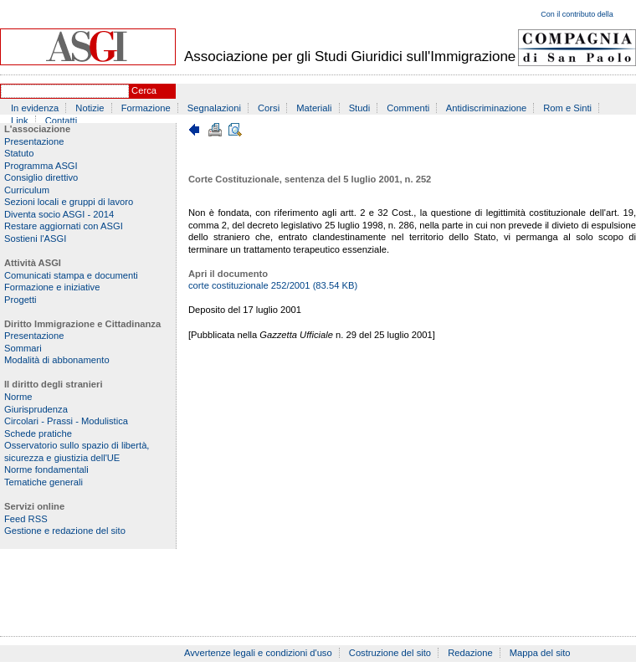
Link (20, 121)
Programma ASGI (41, 166)
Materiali (314, 108)
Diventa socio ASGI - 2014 (59, 214)
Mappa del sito (540, 653)
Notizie (90, 108)
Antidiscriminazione (486, 108)
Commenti (408, 108)
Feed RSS (26, 519)
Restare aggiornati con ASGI (64, 226)
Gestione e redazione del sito (65, 531)
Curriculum (27, 190)
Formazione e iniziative (52, 287)
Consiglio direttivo (41, 177)
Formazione (146, 108)
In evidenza (35, 108)
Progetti (21, 300)
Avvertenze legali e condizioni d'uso (258, 653)
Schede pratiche (38, 433)
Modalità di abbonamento (57, 360)
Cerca (144, 90)
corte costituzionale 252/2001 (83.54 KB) (273, 285)
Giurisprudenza (36, 409)
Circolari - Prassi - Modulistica (66, 421)
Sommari (23, 348)
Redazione (470, 653)
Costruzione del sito (390, 653)
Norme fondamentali (46, 469)
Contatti (62, 121)
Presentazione (34, 141)
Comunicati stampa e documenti (71, 275)
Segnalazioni (214, 108)
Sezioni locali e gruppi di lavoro (69, 202)
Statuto (19, 153)
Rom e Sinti (567, 108)
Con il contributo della (577, 14)
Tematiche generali (44, 482)
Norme (18, 397)
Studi (360, 108)
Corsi (269, 108)
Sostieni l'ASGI (35, 239)
